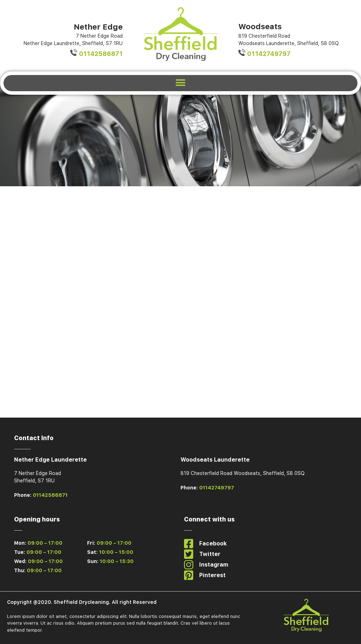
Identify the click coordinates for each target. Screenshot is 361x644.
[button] (181, 83)
